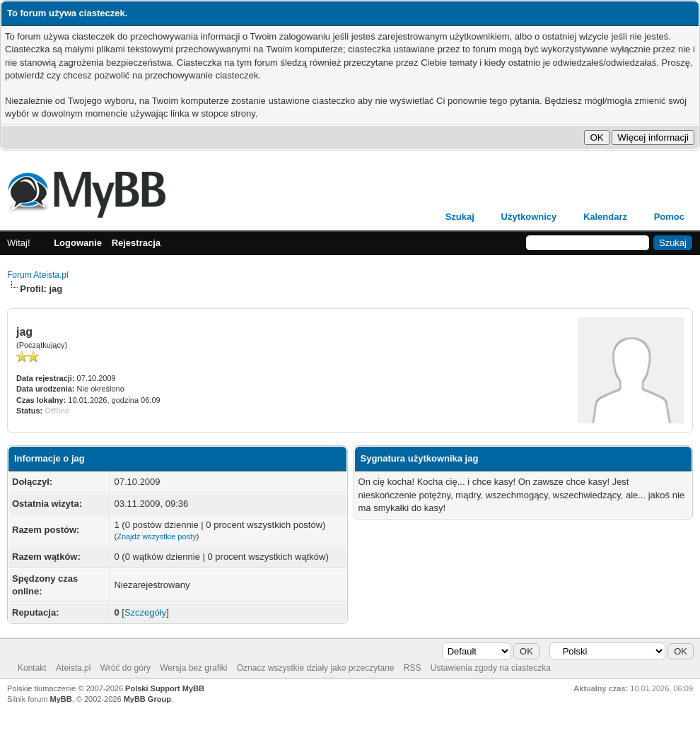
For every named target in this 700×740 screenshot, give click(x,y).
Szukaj (460, 217)
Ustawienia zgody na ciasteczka (491, 668)
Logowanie (78, 243)
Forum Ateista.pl (38, 275)
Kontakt (32, 668)
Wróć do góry (126, 668)
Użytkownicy (529, 217)
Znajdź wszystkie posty (156, 536)
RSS (413, 668)
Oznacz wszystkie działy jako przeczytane (316, 668)
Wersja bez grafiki (193, 668)
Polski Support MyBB (165, 688)
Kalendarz (605, 217)
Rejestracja (136, 243)
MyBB (61, 699)
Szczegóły (145, 612)
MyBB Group (147, 699)
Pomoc (669, 217)
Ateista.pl (73, 668)
